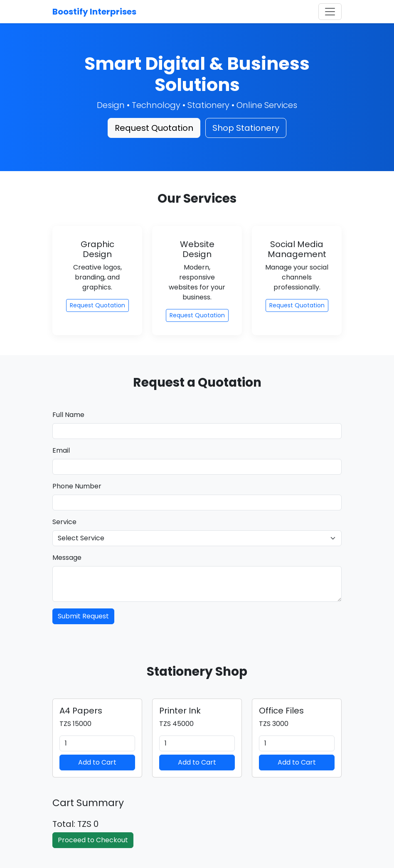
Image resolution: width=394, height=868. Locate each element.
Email (61, 450)
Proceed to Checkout (93, 840)
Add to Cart (97, 762)
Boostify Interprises (94, 12)
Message (67, 558)
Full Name (68, 415)
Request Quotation (154, 128)
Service (64, 522)
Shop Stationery (246, 128)
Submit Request (83, 616)
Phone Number (77, 486)
